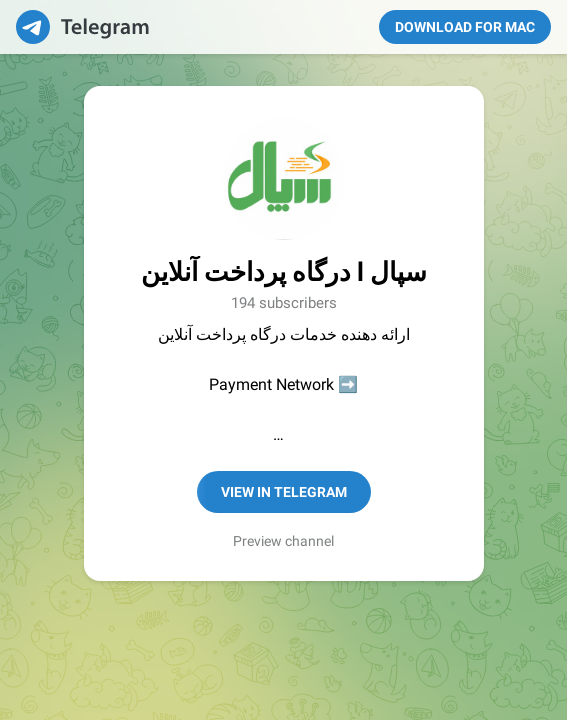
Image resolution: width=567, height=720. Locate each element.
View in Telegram (284, 492)
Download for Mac (465, 27)
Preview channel (283, 541)
